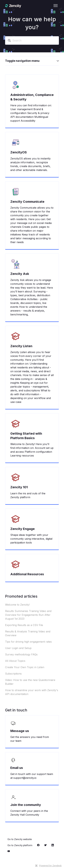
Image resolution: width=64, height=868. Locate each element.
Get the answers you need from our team (30, 739)
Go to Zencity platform (20, 845)
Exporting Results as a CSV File (24, 625)
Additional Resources (27, 574)
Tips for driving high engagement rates (28, 642)
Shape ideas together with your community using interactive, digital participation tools (31, 539)
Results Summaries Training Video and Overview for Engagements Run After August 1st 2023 (28, 615)
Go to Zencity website (20, 839)
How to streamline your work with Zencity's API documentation (32, 692)
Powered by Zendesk (50, 866)
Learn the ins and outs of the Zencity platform (28, 495)
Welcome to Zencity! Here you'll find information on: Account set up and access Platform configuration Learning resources (32, 450)
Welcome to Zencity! (17, 605)
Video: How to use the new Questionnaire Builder (30, 682)
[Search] (32, 40)
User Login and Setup (18, 648)
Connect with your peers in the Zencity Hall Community (29, 813)
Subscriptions (13, 674)
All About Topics (15, 661)
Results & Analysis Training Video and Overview (28, 633)
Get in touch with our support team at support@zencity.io (32, 776)
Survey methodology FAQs (21, 654)
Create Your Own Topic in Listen (25, 667)
